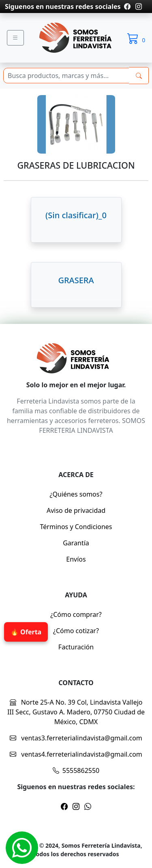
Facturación (76, 647)
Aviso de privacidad (76, 510)
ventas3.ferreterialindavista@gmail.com (76, 738)
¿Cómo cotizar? (76, 631)
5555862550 (76, 770)
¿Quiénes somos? (76, 494)
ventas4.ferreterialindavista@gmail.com (76, 754)
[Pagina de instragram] (138, 7)
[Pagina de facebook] (127, 7)
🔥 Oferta (26, 632)
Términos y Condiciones (76, 527)
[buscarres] (139, 76)
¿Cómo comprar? (76, 614)
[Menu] (15, 38)
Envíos (76, 559)
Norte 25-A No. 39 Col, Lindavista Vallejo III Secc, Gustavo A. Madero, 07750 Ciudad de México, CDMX (76, 712)
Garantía (76, 543)
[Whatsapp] (22, 848)
